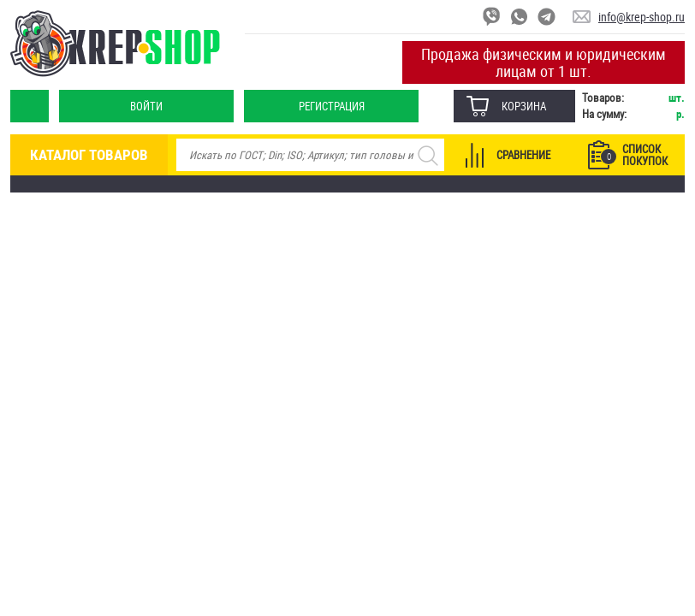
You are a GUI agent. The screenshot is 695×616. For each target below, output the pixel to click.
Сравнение (523, 155)
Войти (146, 106)
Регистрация (332, 106)
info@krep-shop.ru (642, 17)
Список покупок (634, 155)
